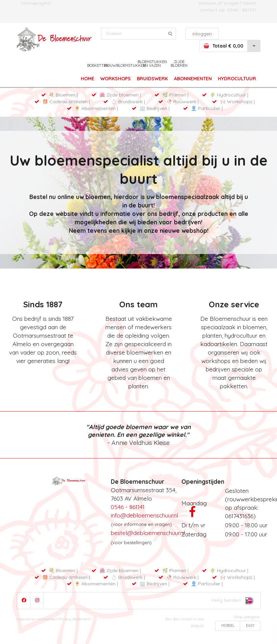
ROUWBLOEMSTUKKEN (125, 65)
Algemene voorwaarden (37, 619)
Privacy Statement (75, 619)
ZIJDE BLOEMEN (179, 64)
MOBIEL (228, 625)
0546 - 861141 (242, 10)
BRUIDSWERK (152, 79)
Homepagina (36, 3)
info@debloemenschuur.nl (144, 515)
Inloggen (202, 34)
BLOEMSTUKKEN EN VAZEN (152, 64)
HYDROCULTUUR (237, 79)
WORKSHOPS (116, 79)
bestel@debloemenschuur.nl (148, 533)
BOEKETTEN (98, 65)
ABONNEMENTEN (194, 79)
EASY (250, 625)
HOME (87, 79)
